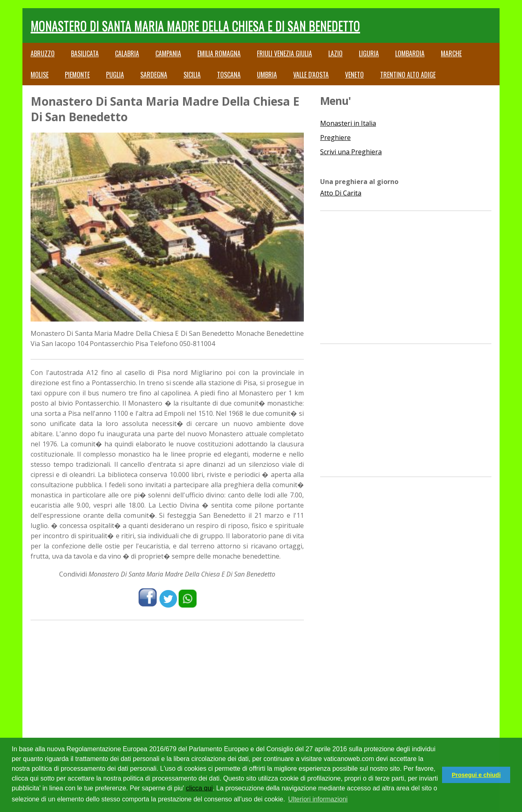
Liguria (369, 53)
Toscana (229, 75)
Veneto (354, 75)
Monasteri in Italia (348, 123)
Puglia (115, 75)
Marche (451, 53)
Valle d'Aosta (311, 75)
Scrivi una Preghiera (351, 152)
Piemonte (77, 75)
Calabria (127, 53)
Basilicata (85, 53)
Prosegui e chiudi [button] (476, 775)
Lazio (335, 53)
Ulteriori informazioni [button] (318, 799)
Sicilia (192, 75)
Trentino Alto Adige (408, 75)
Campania (168, 53)
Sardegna (154, 75)
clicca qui (199, 788)
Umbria (267, 75)
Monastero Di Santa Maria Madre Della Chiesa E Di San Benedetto (195, 26)
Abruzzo (43, 53)
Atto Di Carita (341, 193)
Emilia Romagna (219, 53)
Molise (40, 75)
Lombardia (410, 53)
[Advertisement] (167, 686)
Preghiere (335, 138)
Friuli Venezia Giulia (284, 53)
